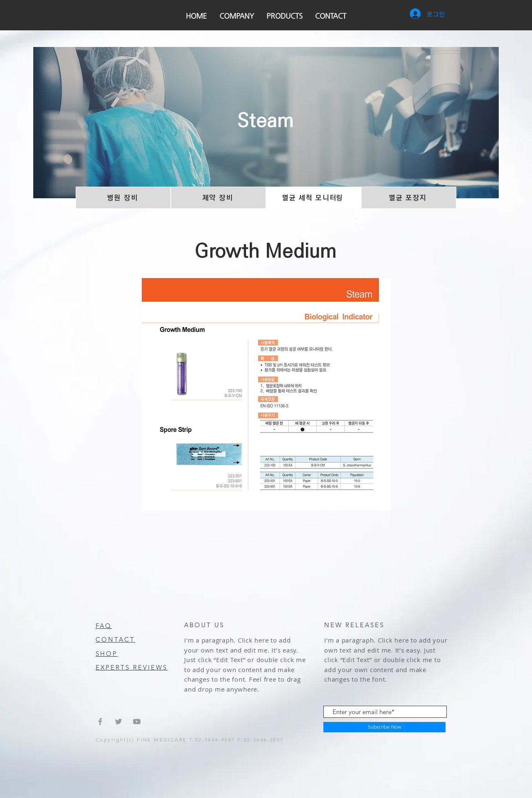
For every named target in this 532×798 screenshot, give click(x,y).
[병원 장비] (123, 198)
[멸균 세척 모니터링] (314, 198)
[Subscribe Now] (384, 727)
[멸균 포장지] (409, 198)
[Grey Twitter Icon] (118, 722)
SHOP (107, 654)
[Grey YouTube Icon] (137, 722)
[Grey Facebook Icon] (100, 722)
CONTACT (115, 639)
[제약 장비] (218, 198)
